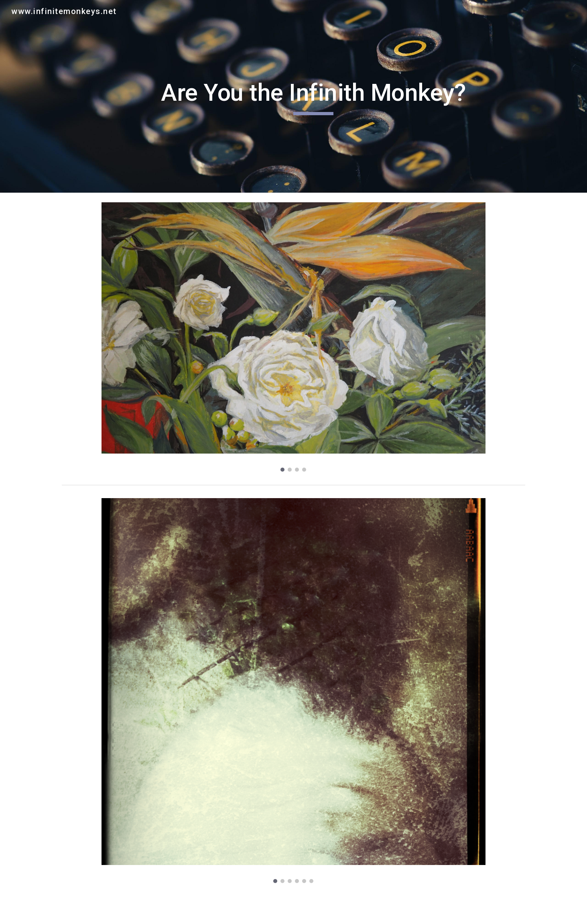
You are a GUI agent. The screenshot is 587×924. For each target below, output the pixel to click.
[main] (313, 96)
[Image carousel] (293, 337)
